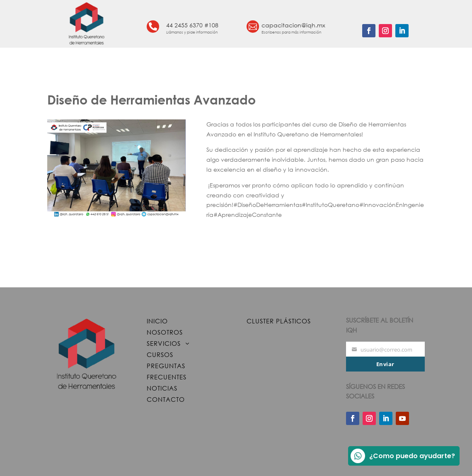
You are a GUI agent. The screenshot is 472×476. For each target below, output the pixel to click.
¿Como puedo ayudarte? (403, 456)
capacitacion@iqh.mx (293, 25)
